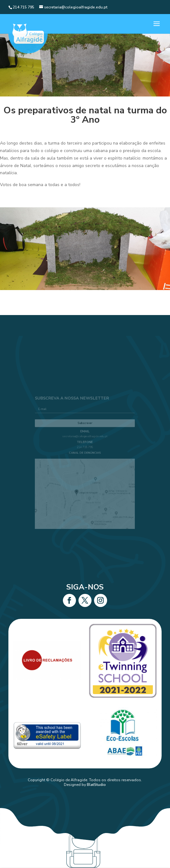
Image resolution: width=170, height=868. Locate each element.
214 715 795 (85, 450)
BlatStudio (96, 785)
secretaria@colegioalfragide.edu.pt (85, 441)
